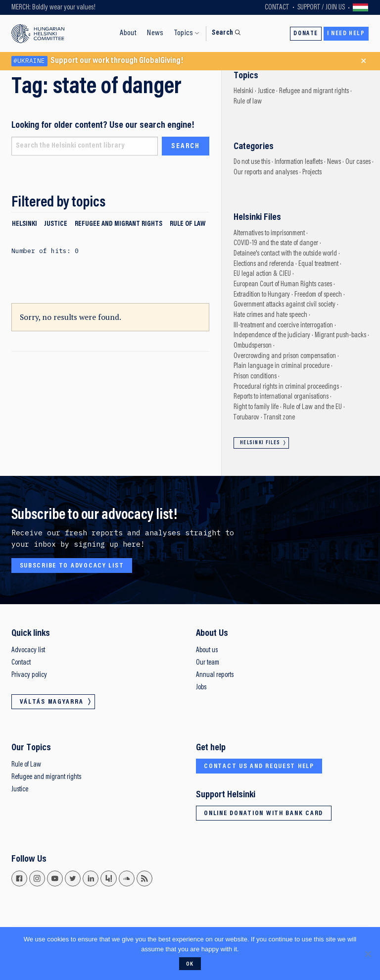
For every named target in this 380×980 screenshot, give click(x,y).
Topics (184, 33)
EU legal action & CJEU (262, 274)
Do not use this (252, 162)
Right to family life (256, 407)
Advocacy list (28, 650)
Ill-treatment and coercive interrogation (283, 326)
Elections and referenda (264, 264)
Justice (56, 224)
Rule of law (188, 224)
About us (207, 650)
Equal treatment (318, 264)
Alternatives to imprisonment (269, 233)
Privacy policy (29, 675)
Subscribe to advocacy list (72, 566)
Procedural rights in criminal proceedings (286, 387)
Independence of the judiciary (272, 335)
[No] (368, 954)
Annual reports (215, 675)
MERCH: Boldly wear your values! (53, 8)
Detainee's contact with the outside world (285, 254)
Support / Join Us (321, 8)
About (128, 33)
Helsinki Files (260, 443)
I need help (346, 34)
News (155, 33)
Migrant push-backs (340, 335)
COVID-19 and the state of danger (276, 243)
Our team (208, 663)
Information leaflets (299, 162)
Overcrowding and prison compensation (285, 356)
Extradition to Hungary (262, 295)
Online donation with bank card (263, 814)
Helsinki (24, 224)
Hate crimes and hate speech (270, 315)
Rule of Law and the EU (312, 407)
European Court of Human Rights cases (283, 284)
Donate (306, 34)
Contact (277, 8)
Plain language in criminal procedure (282, 366)
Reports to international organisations (281, 397)
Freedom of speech (318, 295)
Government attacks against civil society (285, 305)
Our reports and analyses (266, 173)
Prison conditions (255, 377)
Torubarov (246, 418)
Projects (312, 173)
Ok (190, 964)
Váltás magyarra (361, 7)
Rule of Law (26, 765)
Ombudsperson (253, 346)
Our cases (358, 162)
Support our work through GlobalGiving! (97, 61)
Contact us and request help (259, 767)
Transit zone (279, 418)
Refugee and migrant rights (119, 224)
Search (222, 33)
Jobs (201, 688)
